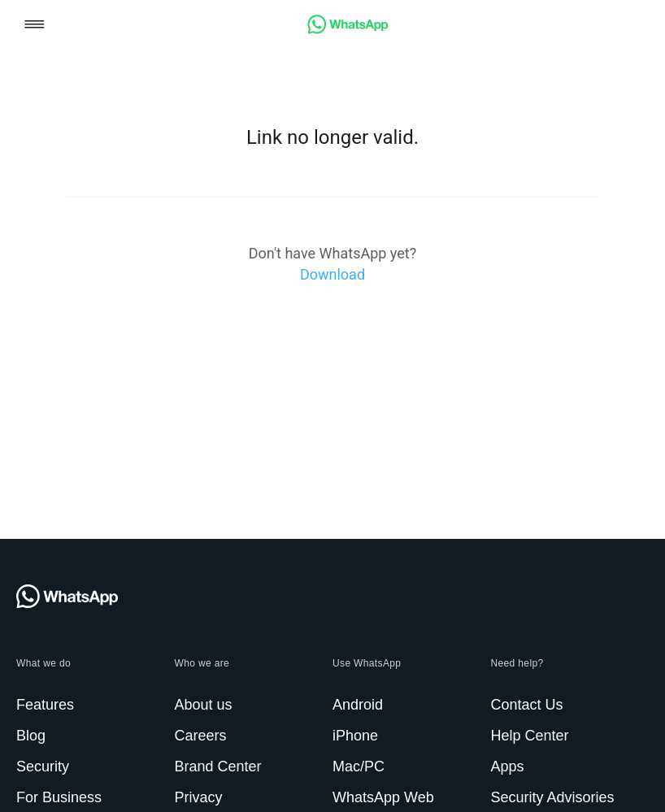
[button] (35, 26)
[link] (348, 30)
